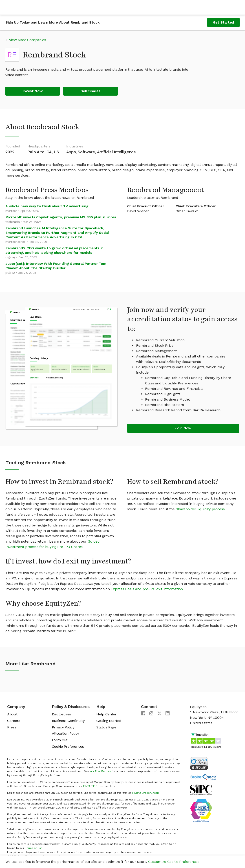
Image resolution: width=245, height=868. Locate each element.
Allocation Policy (66, 733)
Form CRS (60, 740)
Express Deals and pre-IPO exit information (147, 589)
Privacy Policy (63, 727)
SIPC (94, 786)
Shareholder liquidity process (200, 509)
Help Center (106, 714)
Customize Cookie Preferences (174, 862)
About (12, 714)
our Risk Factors (100, 771)
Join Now (183, 428)
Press (12, 727)
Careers (14, 721)
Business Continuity (68, 721)
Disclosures (61, 714)
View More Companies (28, 40)
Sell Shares (90, 91)
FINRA (87, 786)
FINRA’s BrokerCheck (146, 793)
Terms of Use (34, 848)
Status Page (106, 727)
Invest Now (33, 91)
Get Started (223, 22)
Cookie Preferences (68, 746)
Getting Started (109, 721)
